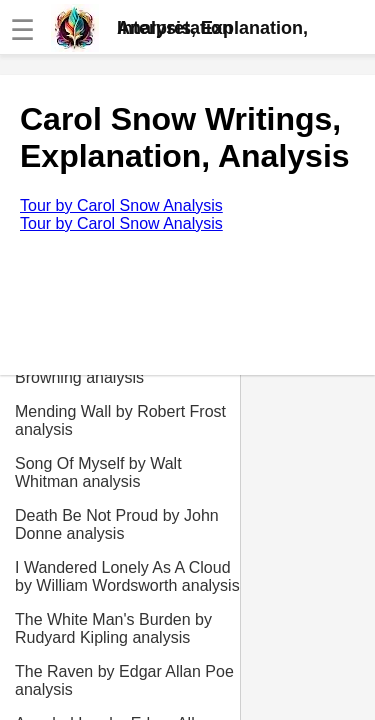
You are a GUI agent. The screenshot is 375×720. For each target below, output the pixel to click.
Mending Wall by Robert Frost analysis (120, 420)
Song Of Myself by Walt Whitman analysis (98, 472)
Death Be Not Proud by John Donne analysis (117, 524)
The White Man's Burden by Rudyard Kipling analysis (113, 628)
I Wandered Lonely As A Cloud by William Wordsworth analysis (127, 576)
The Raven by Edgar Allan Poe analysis (124, 680)
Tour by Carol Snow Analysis (121, 205)
